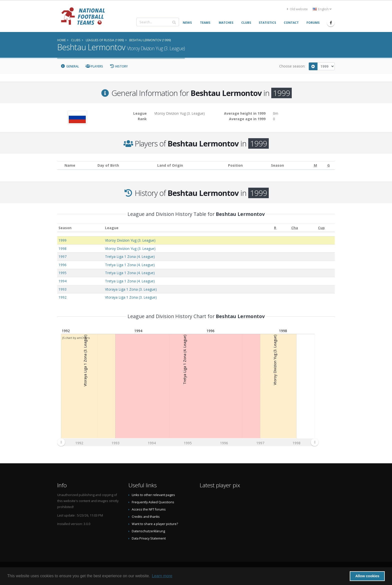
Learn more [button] (162, 576)
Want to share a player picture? (155, 524)
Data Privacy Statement (149, 538)
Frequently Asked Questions (153, 502)
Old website (297, 9)
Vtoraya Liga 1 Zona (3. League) (131, 289)
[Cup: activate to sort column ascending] (321, 228)
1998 (62, 249)
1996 (62, 265)
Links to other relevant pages (153, 495)
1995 (62, 273)
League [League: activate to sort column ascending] (112, 228)
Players (94, 66)
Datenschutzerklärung (148, 531)
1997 (62, 257)
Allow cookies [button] (367, 576)
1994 (62, 281)
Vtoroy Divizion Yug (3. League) (130, 240)
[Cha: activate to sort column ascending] (295, 228)
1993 (62, 289)
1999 (62, 240)
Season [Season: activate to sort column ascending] (65, 228)
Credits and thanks (146, 517)
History (119, 66)
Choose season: (292, 66)
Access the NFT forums (149, 509)
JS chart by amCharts (76, 338)
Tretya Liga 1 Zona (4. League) (130, 257)
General (70, 66)
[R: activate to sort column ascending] (275, 228)
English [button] (322, 9)
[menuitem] (188, 442)
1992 (62, 297)
